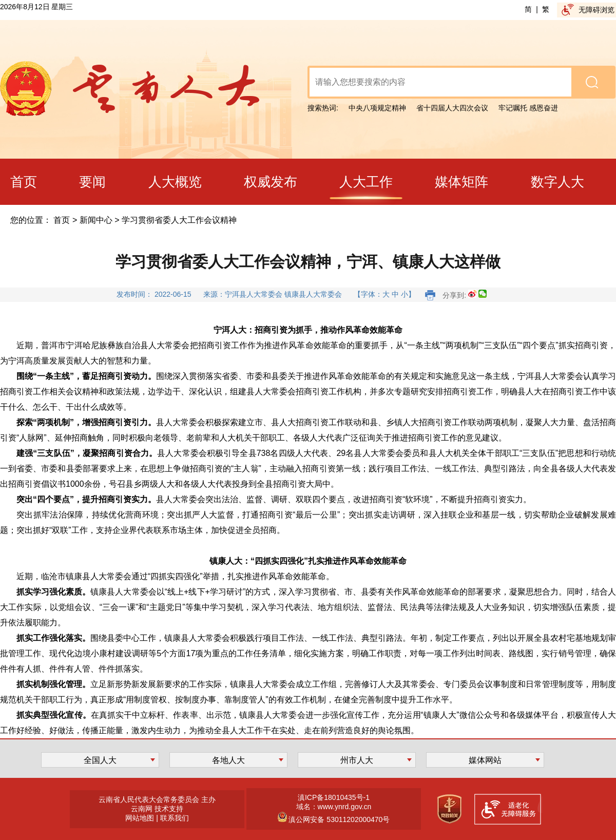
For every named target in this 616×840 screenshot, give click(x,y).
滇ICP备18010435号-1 (334, 797)
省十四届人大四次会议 (452, 108)
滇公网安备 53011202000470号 (339, 819)
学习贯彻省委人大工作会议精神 (179, 220)
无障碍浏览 (596, 10)
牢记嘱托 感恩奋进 (528, 108)
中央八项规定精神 (377, 108)
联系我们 (175, 818)
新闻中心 (96, 220)
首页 (62, 220)
